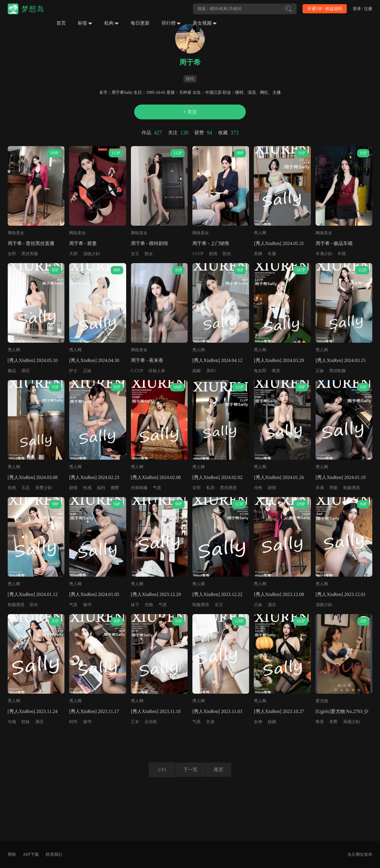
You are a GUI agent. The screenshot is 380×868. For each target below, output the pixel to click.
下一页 (189, 770)
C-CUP (137, 371)
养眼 (333, 488)
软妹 (26, 722)
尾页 (219, 770)
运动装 (151, 722)
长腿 (272, 254)
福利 (101, 488)
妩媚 (197, 371)
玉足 (26, 488)
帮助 (12, 854)
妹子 (135, 605)
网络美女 (16, 233)
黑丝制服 (338, 371)
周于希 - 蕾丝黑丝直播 (31, 243)
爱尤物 (322, 701)
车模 (342, 254)
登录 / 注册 (363, 9)
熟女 (149, 254)
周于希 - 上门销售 (211, 243)
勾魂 (12, 722)
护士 (73, 371)
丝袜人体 (157, 371)
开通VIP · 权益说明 (325, 9)
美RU (211, 371)
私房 (210, 488)
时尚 (73, 722)
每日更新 (140, 23)
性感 (87, 488)
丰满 (320, 488)
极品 (12, 371)
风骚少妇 (351, 722)
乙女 (135, 722)
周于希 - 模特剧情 (149, 243)
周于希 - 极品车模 (334, 243)
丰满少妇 (324, 254)
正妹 (87, 371)
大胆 (73, 254)
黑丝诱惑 (228, 488)
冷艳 (258, 488)
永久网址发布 (360, 854)
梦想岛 (33, 9)
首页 (61, 23)
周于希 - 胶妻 (83, 243)
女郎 (12, 254)
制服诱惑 (351, 488)
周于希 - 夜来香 (147, 360)
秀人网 (260, 233)
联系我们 (54, 854)
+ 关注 (190, 112)
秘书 (87, 605)
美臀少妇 (44, 488)
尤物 (149, 605)
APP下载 (31, 854)
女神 (258, 722)
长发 (210, 722)
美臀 (333, 722)
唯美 (276, 371)
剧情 (213, 254)
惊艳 (12, 488)
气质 (157, 488)
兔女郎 (260, 371)
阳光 (227, 254)
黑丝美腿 (30, 254)
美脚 (258, 254)
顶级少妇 (91, 254)
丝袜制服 (139, 488)
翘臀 (115, 488)
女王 (135, 254)
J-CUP (198, 254)
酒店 (26, 371)
